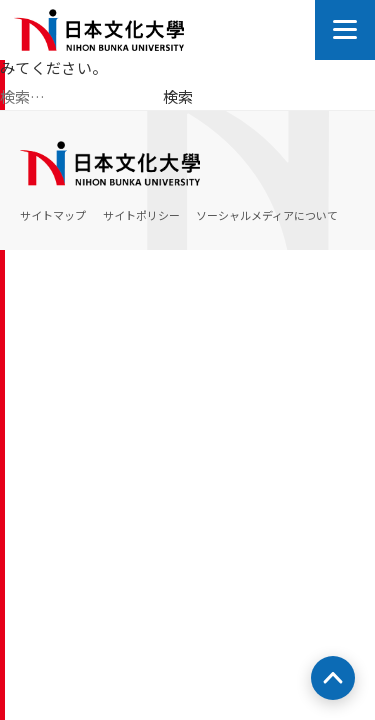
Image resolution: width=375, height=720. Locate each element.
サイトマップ (53, 215)
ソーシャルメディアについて (267, 215)
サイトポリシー (141, 215)
